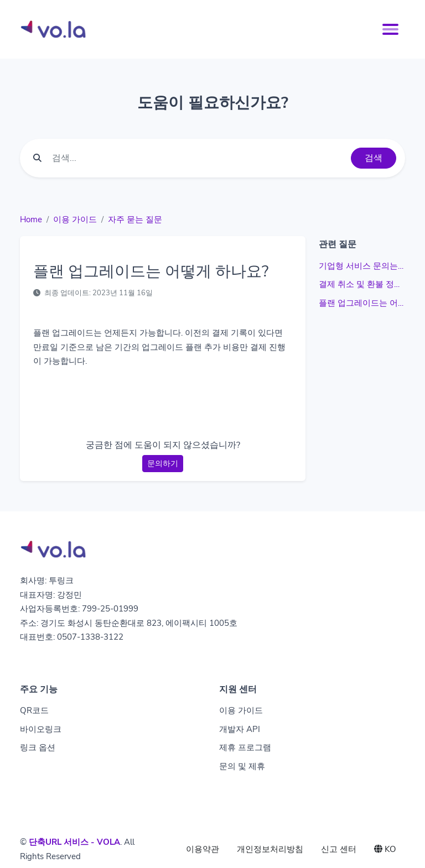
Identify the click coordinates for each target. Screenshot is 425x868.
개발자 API (240, 729)
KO (385, 849)
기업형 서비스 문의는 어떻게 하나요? (362, 266)
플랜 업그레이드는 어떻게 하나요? (362, 303)
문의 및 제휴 (242, 766)
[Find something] (198, 158)
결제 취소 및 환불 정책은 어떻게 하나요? (362, 284)
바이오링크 (41, 729)
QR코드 (34, 710)
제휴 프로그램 (245, 747)
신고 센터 (339, 849)
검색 (374, 158)
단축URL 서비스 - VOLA (74, 842)
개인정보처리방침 (270, 849)
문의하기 (163, 464)
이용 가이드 (75, 219)
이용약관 (203, 849)
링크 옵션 (38, 747)
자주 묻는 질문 (135, 219)
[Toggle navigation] (390, 29)
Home (31, 219)
